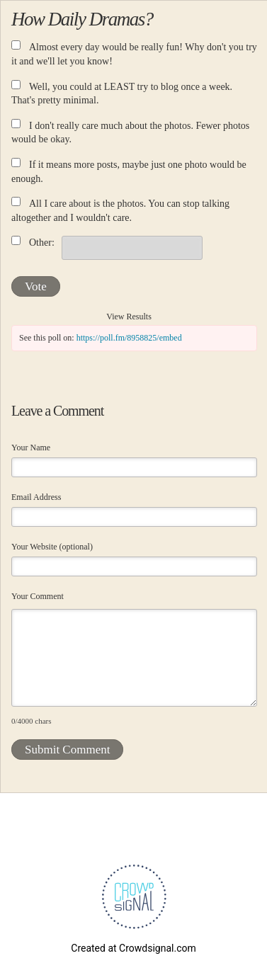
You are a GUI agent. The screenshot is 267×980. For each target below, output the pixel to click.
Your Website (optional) (52, 547)
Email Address (36, 497)
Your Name (31, 448)
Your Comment (38, 596)
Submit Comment (67, 750)
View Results (129, 317)
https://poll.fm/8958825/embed (129, 338)
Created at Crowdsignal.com (133, 948)
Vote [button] (36, 286)
